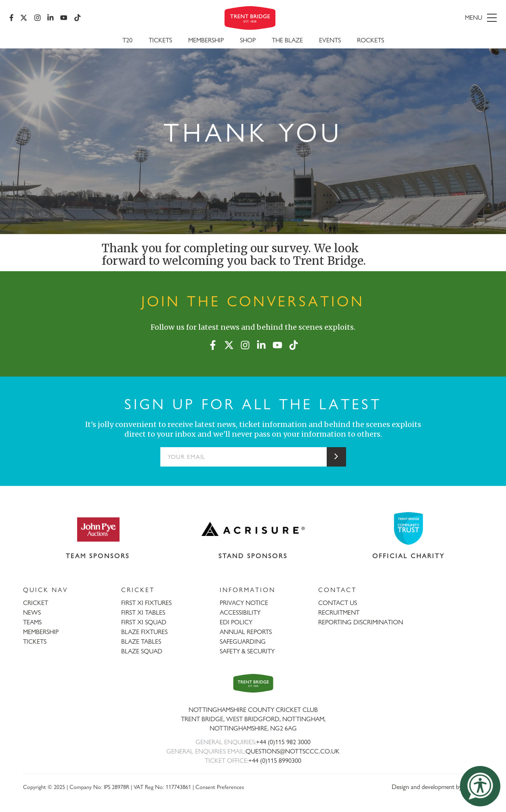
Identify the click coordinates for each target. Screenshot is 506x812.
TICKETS (35, 641)
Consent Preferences (220, 787)
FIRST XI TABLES (143, 612)
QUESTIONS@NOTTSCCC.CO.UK (293, 751)
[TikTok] (78, 18)
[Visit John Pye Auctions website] (98, 529)
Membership (206, 41)
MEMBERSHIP (41, 632)
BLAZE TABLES (141, 641)
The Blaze (287, 41)
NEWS (32, 612)
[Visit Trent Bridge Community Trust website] (408, 528)
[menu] (418, 18)
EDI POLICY (236, 622)
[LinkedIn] (51, 18)
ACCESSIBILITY (240, 612)
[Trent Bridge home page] (253, 683)
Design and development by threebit (438, 787)
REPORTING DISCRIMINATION (361, 622)
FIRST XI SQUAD (144, 622)
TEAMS (32, 622)
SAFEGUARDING (243, 641)
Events (330, 41)
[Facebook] (12, 18)
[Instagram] (38, 18)
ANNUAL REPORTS (246, 632)
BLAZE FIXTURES (144, 632)
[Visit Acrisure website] (253, 529)
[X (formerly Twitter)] (24, 18)
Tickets (160, 41)
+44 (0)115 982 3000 (283, 742)
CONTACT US (338, 603)
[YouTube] (64, 18)
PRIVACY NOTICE (244, 603)
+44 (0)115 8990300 (275, 761)
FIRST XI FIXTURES (146, 603)
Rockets (371, 41)
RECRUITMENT (339, 612)
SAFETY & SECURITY (247, 651)
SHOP (248, 41)
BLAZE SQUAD (142, 651)
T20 (127, 41)
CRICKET (36, 603)
